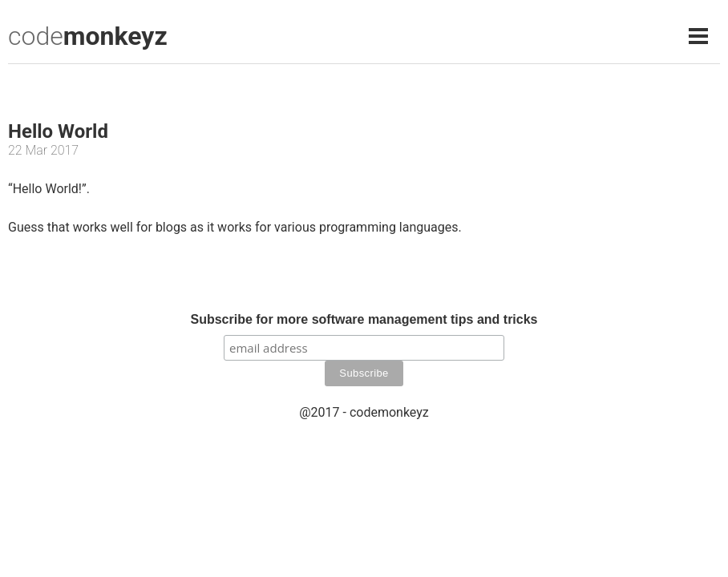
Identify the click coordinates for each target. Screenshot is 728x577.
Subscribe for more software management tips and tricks (364, 319)
